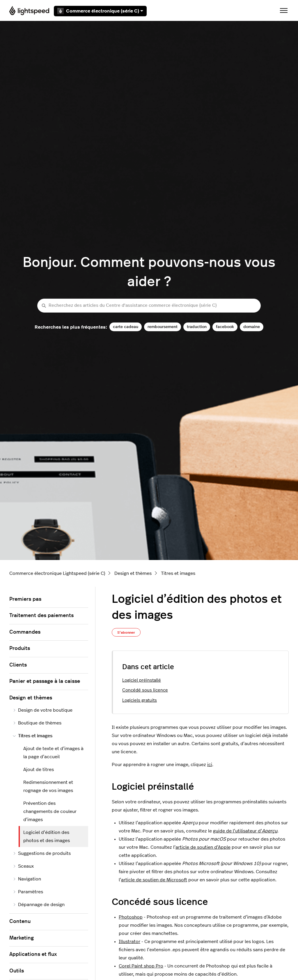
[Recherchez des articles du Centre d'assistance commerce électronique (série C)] (149, 306)
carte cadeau (126, 327)
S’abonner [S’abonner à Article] (126, 632)
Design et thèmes (133, 573)
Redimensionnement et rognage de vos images (48, 786)
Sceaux (23, 866)
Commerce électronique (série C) (100, 11)
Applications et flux (33, 954)
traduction (197, 327)
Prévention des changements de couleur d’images (50, 811)
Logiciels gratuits (140, 700)
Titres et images (178, 573)
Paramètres (28, 892)
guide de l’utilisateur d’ (245, 831)
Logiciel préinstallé (142, 680)
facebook (225, 327)
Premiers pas (25, 599)
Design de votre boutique (43, 710)
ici (210, 765)
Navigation (27, 879)
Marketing (22, 938)
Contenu (20, 921)
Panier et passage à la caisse (45, 681)
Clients (18, 665)
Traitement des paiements (41, 616)
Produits (20, 648)
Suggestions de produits (42, 853)
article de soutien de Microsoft (154, 880)
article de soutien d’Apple (203, 847)
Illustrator (130, 942)
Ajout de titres (39, 770)
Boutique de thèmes (37, 723)
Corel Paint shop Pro (141, 966)
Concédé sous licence (145, 690)
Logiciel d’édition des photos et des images (47, 837)
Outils (17, 971)
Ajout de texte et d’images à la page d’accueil (53, 753)
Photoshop (131, 917)
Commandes (25, 632)
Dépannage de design (39, 905)
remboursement (163, 327)
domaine (252, 327)
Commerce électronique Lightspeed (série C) (57, 573)
